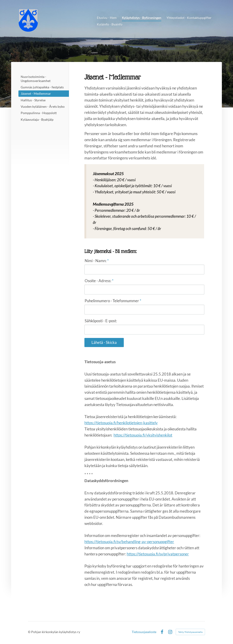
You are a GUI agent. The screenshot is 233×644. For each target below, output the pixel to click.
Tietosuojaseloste (144, 632)
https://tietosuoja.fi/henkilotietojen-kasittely (121, 423)
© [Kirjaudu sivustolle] (30, 632)
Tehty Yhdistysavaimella (190, 632)
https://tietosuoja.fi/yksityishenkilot (143, 435)
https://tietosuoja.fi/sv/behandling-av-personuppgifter (129, 542)
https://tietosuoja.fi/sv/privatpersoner (158, 554)
